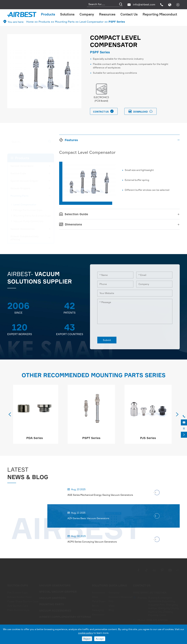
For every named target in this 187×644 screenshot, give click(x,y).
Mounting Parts (65, 22)
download (140, 111)
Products (48, 14)
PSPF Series (117, 22)
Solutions (67, 14)
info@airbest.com (144, 4)
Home (30, 22)
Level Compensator (92, 22)
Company (87, 14)
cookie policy (86, 633)
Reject (87, 639)
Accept (100, 639)
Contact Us (129, 14)
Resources (107, 14)
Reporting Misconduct (160, 14)
